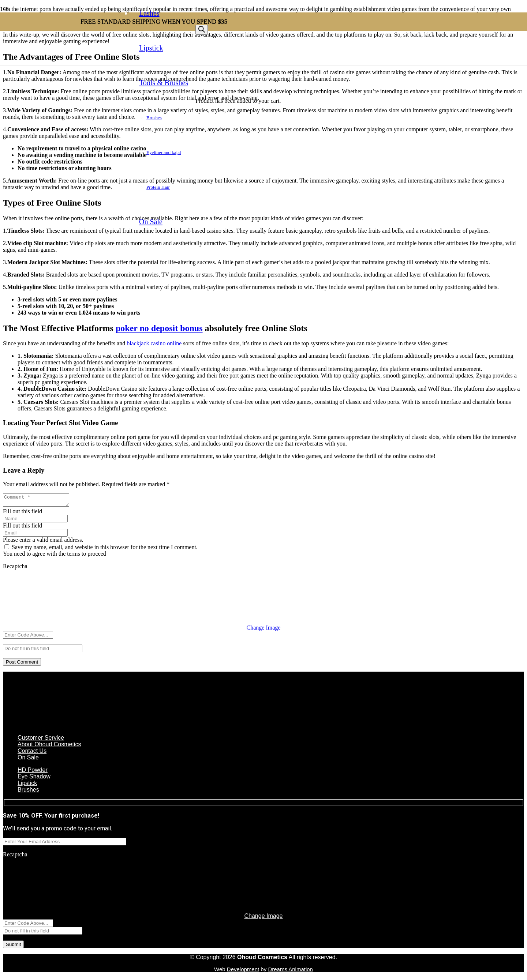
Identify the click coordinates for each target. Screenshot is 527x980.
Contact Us (32, 753)
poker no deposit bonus (159, 328)
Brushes (28, 792)
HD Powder (33, 772)
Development (243, 971)
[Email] (35, 535)
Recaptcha (15, 568)
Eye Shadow (34, 779)
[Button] (199, 65)
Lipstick (27, 785)
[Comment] (40, 501)
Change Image (264, 630)
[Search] (202, 30)
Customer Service (41, 740)
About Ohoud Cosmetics (49, 746)
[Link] (81, 60)
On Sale (28, 760)
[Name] (35, 521)
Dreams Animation (290, 971)
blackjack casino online (154, 343)
